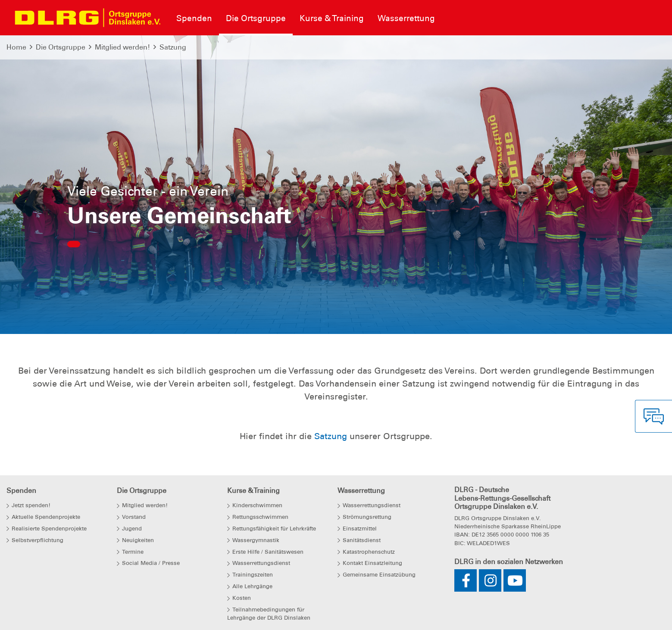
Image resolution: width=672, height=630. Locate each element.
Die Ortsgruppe (61, 47)
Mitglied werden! (122, 47)
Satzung (173, 47)
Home (16, 47)
